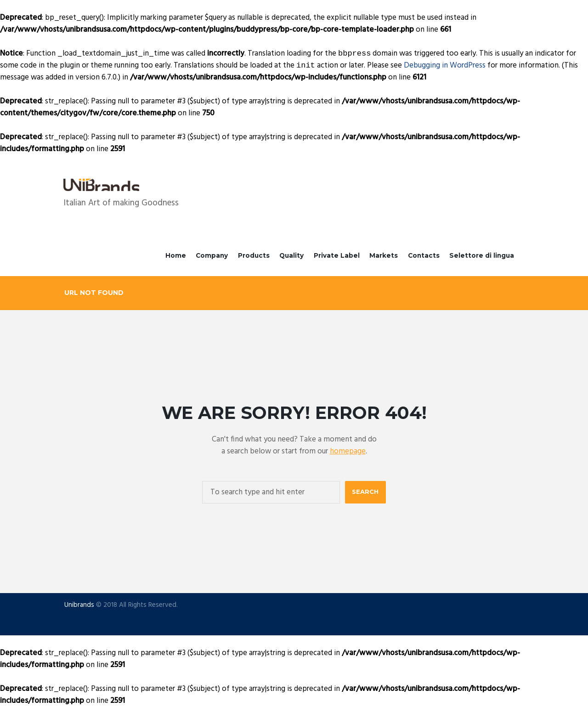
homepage (348, 451)
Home (176, 255)
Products (254, 255)
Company (212, 255)
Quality (291, 255)
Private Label (337, 255)
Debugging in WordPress (445, 65)
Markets (384, 255)
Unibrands (79, 605)
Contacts (424, 255)
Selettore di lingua (482, 255)
